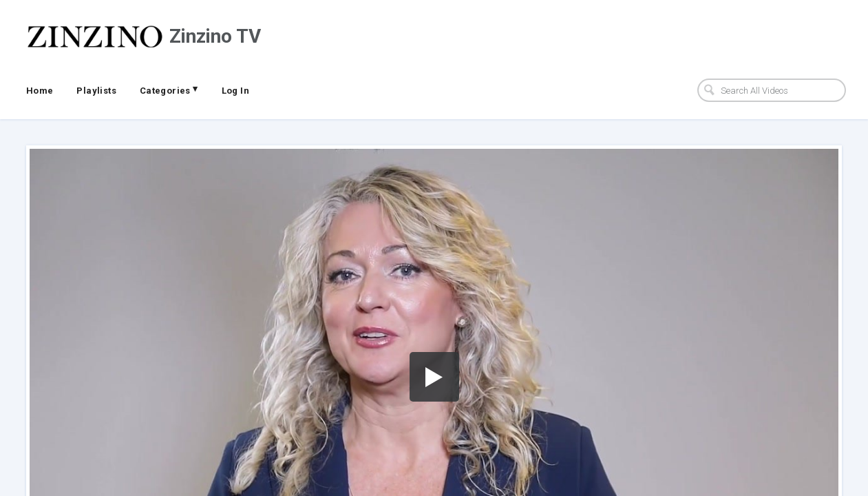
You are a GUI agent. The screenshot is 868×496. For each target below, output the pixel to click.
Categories (169, 90)
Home (40, 91)
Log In (235, 91)
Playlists (96, 91)
